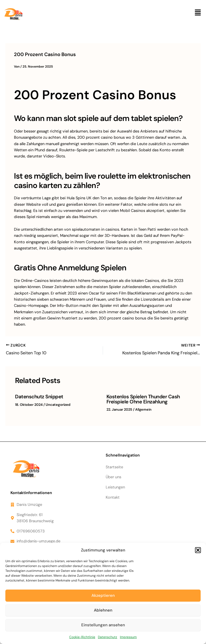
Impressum (128, 637)
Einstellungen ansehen (103, 625)
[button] (198, 550)
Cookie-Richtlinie (82, 637)
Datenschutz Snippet (39, 397)
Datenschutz (108, 637)
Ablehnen (103, 610)
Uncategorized (58, 404)
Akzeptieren (103, 595)
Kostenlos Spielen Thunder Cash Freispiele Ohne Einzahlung (143, 399)
